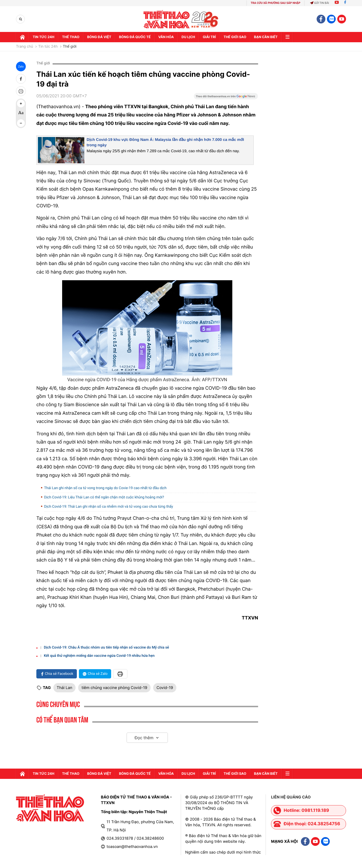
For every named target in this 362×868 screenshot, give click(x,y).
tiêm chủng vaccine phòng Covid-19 (114, 688)
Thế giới (70, 47)
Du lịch (188, 37)
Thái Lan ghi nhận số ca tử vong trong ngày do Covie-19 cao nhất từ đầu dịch (105, 488)
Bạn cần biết (266, 37)
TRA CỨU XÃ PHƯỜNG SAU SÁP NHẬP (275, 3)
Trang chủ (24, 47)
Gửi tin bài (319, 3)
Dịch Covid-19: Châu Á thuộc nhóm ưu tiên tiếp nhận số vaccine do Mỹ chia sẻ (106, 648)
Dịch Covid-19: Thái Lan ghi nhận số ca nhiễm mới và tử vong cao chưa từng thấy (109, 507)
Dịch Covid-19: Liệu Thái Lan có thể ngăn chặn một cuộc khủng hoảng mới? (104, 497)
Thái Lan (64, 688)
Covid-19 (165, 688)
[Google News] (226, 98)
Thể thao (71, 37)
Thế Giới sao (235, 37)
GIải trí (209, 37)
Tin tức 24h (44, 37)
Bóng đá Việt (99, 37)
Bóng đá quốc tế (135, 37)
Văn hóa (166, 37)
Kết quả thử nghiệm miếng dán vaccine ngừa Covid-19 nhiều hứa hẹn (99, 656)
